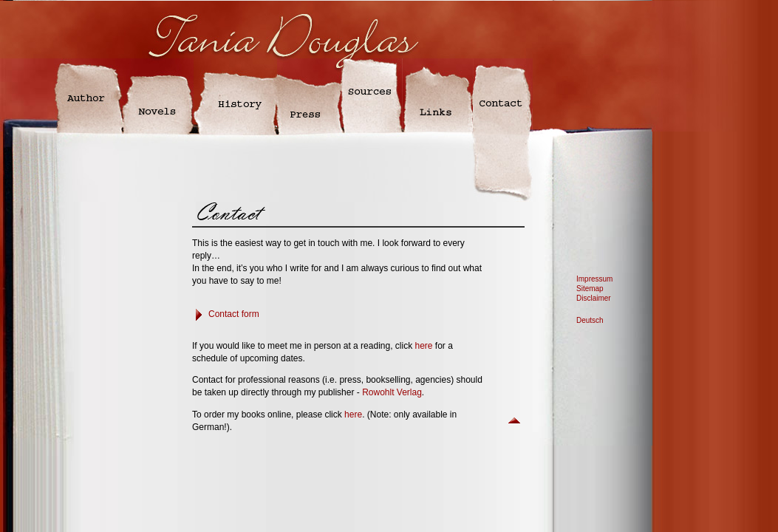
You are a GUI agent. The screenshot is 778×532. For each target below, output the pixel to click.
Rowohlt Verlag (392, 392)
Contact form (234, 314)
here (423, 346)
